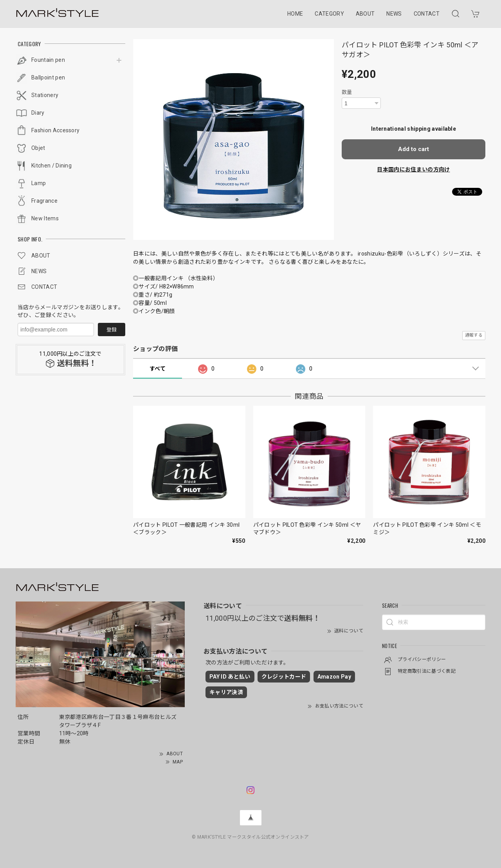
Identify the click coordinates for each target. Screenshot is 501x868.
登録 (112, 330)
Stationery (45, 95)
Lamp (39, 183)
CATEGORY (329, 14)
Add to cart (414, 149)
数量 (347, 92)
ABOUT (365, 14)
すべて (158, 369)
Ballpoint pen (48, 77)
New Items (45, 218)
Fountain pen (48, 60)
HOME (295, 14)
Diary (38, 113)
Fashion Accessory (55, 130)
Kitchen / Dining (51, 166)
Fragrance (44, 201)
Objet (38, 148)
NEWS (394, 14)
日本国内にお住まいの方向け (413, 169)
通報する (474, 335)
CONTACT (427, 14)
